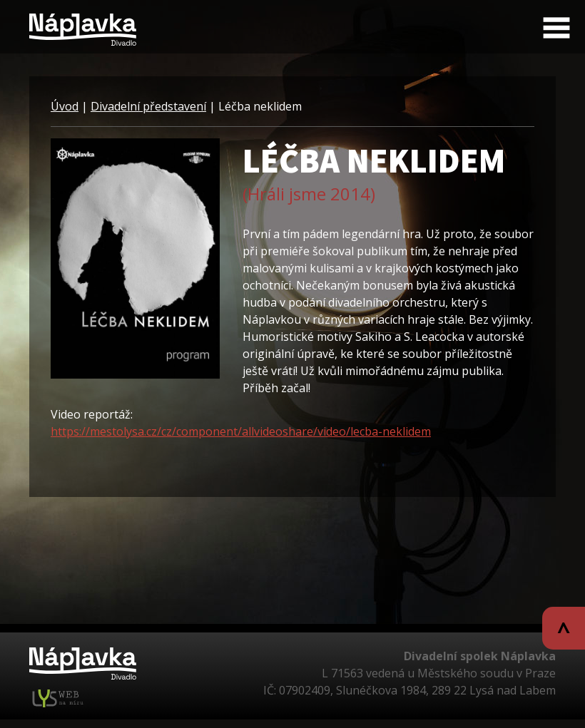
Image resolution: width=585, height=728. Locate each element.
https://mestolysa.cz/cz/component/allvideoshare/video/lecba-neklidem (241, 431)
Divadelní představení (148, 106)
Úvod (65, 106)
